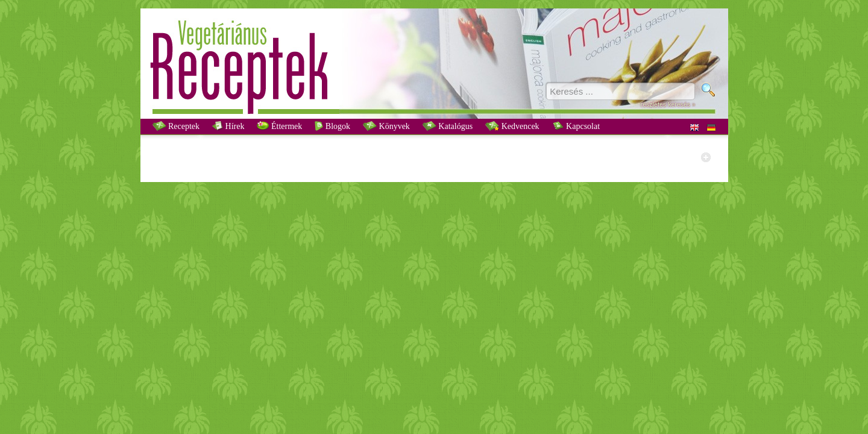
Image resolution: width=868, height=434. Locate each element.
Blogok (332, 126)
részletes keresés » (668, 105)
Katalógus (448, 126)
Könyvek (386, 126)
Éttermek (279, 126)
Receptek (176, 126)
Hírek (228, 126)
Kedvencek (512, 126)
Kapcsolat (576, 126)
